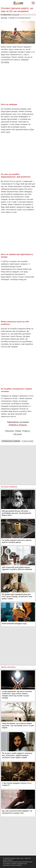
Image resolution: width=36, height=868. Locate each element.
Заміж (19, 431)
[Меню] (33, 3)
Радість (27, 431)
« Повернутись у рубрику (11, 441)
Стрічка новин (28, 441)
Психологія (15, 15)
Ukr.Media (5, 62)
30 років (18, 434)
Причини (10, 431)
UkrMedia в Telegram (18, 425)
